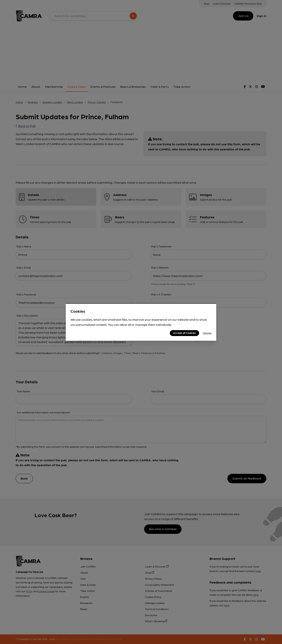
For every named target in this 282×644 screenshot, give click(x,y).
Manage (207, 333)
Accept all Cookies (184, 333)
